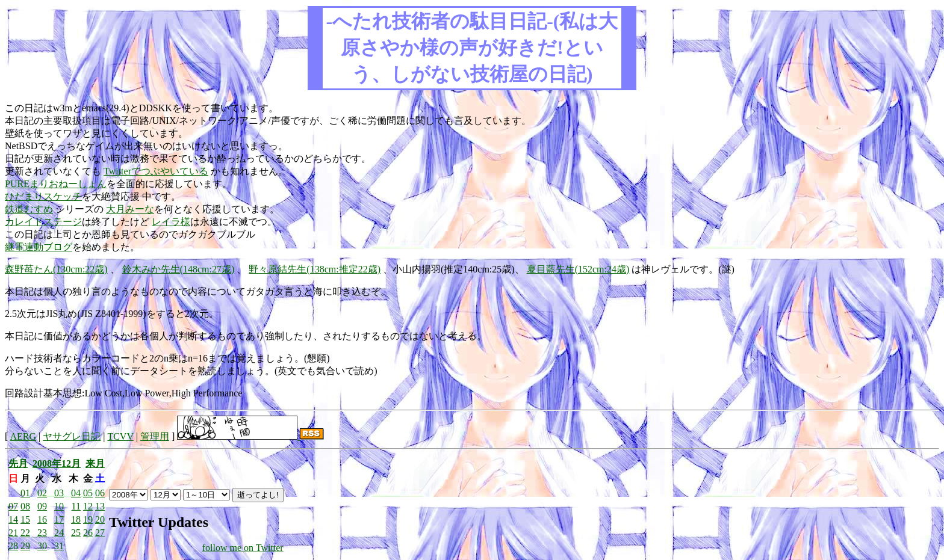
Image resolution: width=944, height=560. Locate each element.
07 (13, 506)
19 (88, 519)
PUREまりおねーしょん (56, 184)
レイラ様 (171, 222)
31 (59, 546)
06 (100, 493)
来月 (95, 463)
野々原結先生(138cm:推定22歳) (315, 269)
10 (59, 506)
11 (76, 506)
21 (13, 533)
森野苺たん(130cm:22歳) (56, 269)
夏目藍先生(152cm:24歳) (578, 269)
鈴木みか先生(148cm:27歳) (179, 269)
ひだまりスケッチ (43, 196)
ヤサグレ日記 (72, 436)
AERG (23, 436)
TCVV (120, 436)
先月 (18, 463)
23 (42, 533)
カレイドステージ (43, 222)
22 (25, 533)
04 (76, 493)
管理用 (155, 436)
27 (100, 533)
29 (25, 546)
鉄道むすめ (29, 209)
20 (100, 519)
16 (42, 519)
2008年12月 (57, 463)
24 (59, 533)
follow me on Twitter (243, 548)
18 (76, 519)
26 (88, 533)
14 (13, 519)
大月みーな (130, 209)
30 (42, 546)
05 (88, 493)
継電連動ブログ (39, 247)
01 (25, 493)
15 (25, 519)
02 (42, 493)
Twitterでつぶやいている (156, 171)
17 (59, 519)
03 (59, 493)
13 (100, 506)
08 (25, 506)
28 (13, 546)
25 (76, 533)
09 (42, 506)
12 (88, 506)
